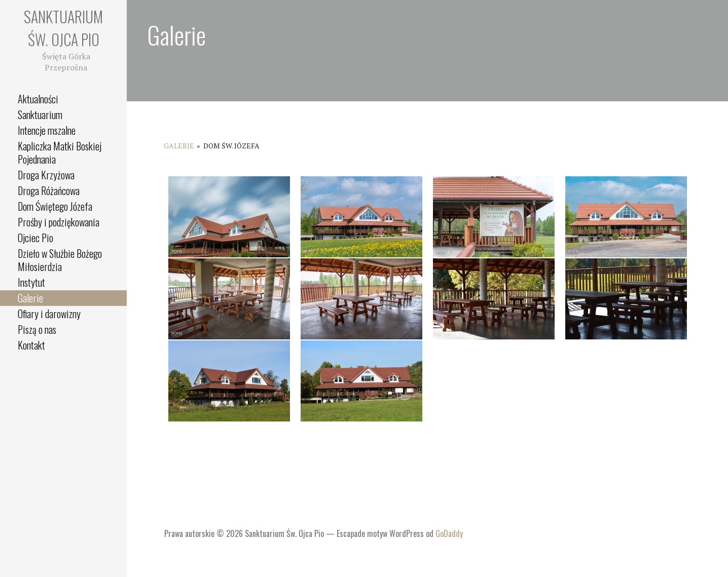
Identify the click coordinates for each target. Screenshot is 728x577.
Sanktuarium (40, 114)
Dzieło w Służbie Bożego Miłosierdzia (60, 260)
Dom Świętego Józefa (55, 206)
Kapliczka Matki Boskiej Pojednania (60, 152)
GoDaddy (449, 533)
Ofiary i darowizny (49, 314)
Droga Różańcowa (49, 190)
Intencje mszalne (47, 130)
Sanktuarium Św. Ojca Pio (63, 28)
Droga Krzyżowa (46, 175)
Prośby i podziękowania (59, 222)
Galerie (30, 298)
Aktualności (38, 99)
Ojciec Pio (35, 238)
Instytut (31, 282)
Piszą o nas (37, 329)
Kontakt (31, 345)
